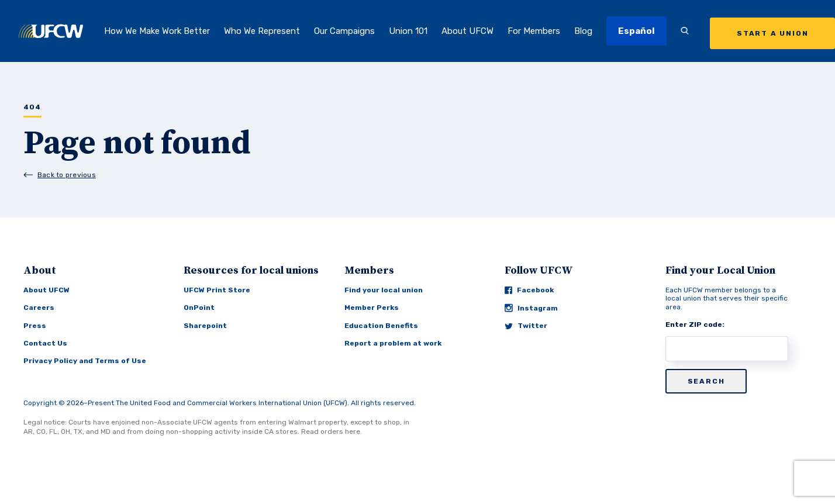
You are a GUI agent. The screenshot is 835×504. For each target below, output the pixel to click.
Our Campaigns (344, 31)
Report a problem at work (393, 343)
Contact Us (45, 343)
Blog (583, 31)
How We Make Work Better (157, 31)
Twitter (526, 326)
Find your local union (384, 290)
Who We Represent (262, 31)
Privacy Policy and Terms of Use (85, 361)
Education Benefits (381, 326)
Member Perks (372, 308)
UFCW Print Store (217, 290)
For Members (534, 31)
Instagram (531, 308)
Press (35, 326)
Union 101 (408, 31)
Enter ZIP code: (695, 325)
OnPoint (199, 308)
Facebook (529, 290)
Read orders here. (332, 431)
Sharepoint (205, 326)
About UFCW (467, 31)
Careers (39, 308)
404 (32, 107)
